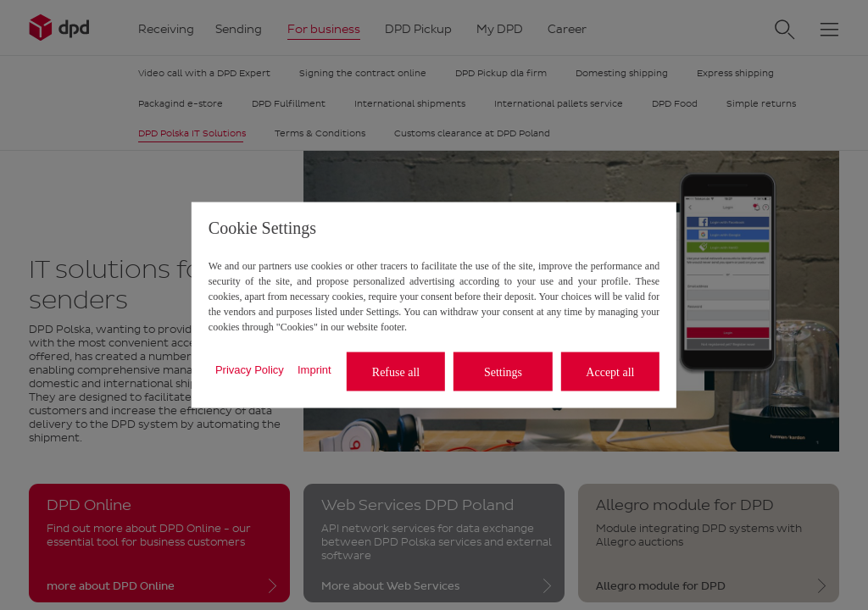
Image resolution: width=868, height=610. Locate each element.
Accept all (610, 372)
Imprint (314, 369)
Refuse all (396, 372)
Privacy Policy (250, 369)
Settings (503, 372)
